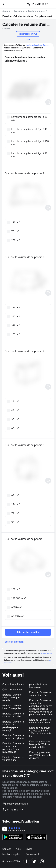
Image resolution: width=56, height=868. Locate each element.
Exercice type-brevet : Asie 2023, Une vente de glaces (40, 755)
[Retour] (5, 4)
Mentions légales (11, 854)
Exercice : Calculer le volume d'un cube (13, 715)
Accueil (6, 11)
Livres (29, 849)
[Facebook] (27, 861)
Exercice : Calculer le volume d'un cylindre (13, 737)
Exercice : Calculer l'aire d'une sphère (12, 707)
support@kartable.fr (18, 804)
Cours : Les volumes (13, 684)
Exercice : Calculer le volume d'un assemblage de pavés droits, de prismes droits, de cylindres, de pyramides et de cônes (41, 707)
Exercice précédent (15, 642)
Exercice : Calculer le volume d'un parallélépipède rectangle (13, 726)
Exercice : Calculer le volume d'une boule (40, 721)
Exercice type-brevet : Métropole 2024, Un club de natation (40, 744)
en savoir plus (46, 653)
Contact (6, 849)
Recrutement (32, 854)
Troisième (19, 11)
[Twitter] (34, 861)
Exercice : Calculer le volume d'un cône (40, 694)
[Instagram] (42, 861)
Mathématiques (37, 11)
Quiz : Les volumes (12, 689)
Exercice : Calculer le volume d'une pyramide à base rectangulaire (13, 748)
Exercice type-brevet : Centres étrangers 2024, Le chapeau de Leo (40, 732)
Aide (18, 849)
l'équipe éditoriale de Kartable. (38, 45)
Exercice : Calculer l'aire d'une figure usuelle (12, 698)
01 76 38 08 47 (40, 4)
